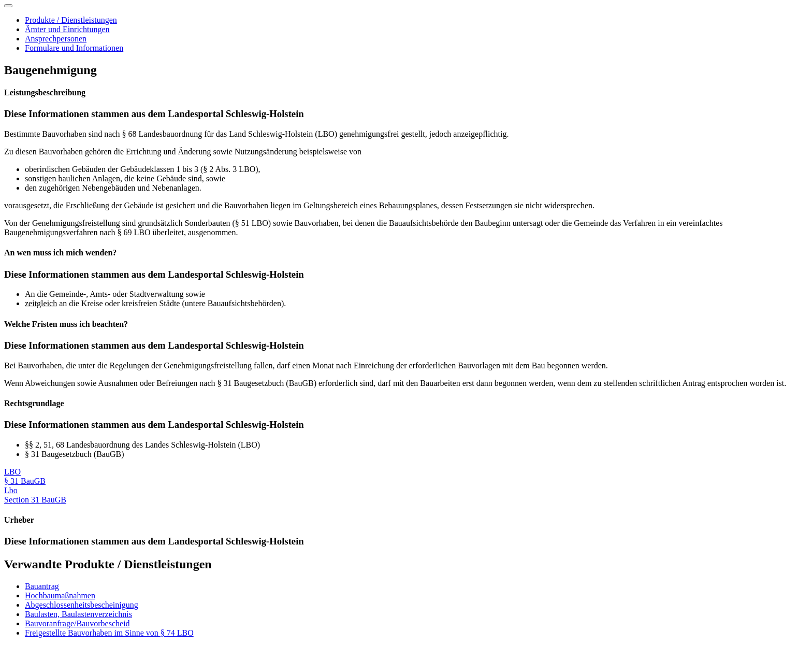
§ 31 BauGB (25, 481)
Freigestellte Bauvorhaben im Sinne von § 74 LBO (109, 633)
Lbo (11, 490)
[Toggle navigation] (8, 6)
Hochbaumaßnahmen (60, 595)
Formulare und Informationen (74, 48)
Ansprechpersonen (56, 39)
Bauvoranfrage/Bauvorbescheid (77, 623)
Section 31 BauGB (35, 500)
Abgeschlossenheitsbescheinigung (82, 605)
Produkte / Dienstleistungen (71, 20)
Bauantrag (42, 586)
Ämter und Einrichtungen (67, 29)
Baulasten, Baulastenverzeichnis (78, 614)
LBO (12, 472)
